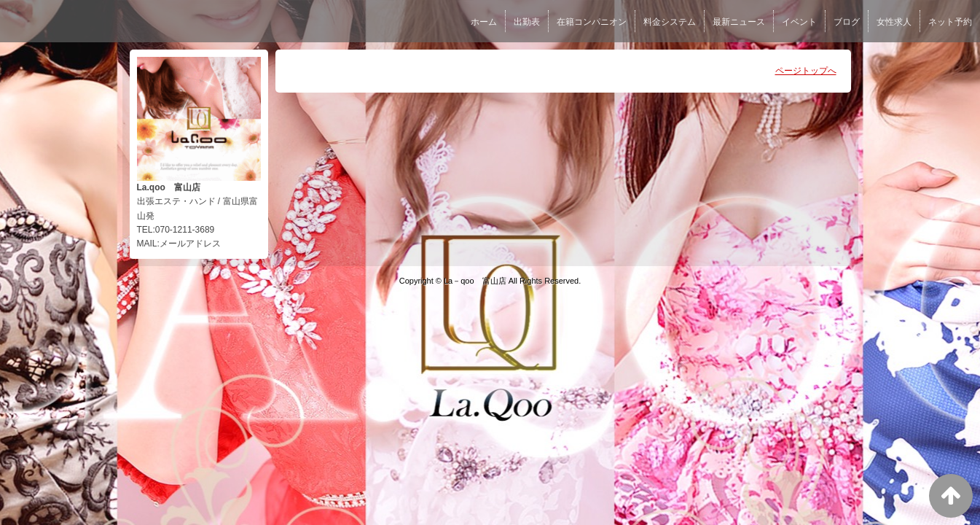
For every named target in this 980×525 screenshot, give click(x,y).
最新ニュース (739, 22)
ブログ (847, 22)
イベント (799, 22)
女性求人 (894, 22)
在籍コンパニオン (592, 22)
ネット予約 (950, 22)
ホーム (484, 22)
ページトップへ (806, 71)
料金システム (670, 22)
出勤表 (527, 22)
